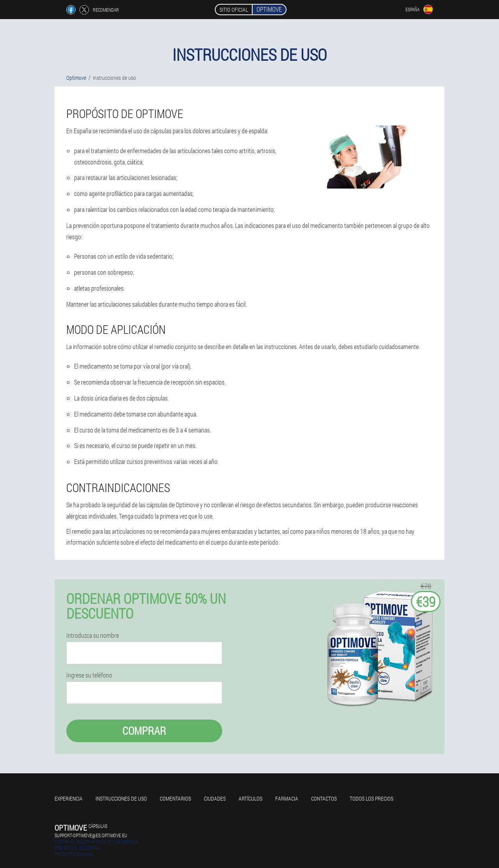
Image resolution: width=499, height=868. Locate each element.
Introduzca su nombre (93, 635)
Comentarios (175, 798)
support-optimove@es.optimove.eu (91, 835)
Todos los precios (372, 798)
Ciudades (215, 798)
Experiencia (69, 798)
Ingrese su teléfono (89, 675)
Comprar (144, 731)
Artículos (250, 798)
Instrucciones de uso (121, 798)
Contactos (324, 798)
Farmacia (287, 798)
